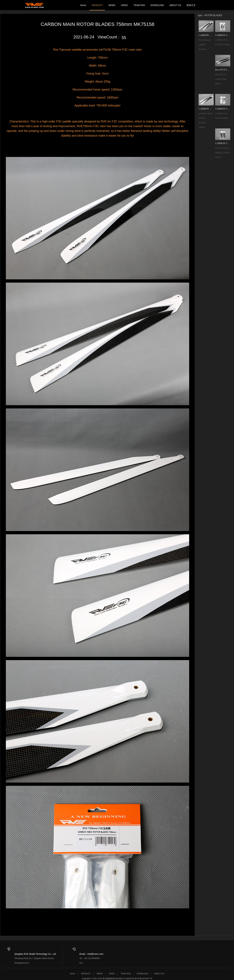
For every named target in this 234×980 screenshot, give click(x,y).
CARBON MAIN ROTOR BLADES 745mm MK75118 (206, 108)
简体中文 (191, 5)
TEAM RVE (139, 5)
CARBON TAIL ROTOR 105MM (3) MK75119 (223, 142)
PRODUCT (97, 5)
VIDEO (124, 5)
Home (83, 5)
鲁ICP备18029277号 (143, 976)
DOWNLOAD (157, 5)
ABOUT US (175, 5)
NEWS (112, 5)
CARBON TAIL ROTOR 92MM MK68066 (223, 108)
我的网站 (35, 5)
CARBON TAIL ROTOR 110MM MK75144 (223, 35)
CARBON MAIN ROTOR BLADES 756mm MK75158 (206, 35)
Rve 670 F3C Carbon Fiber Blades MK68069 (223, 69)
